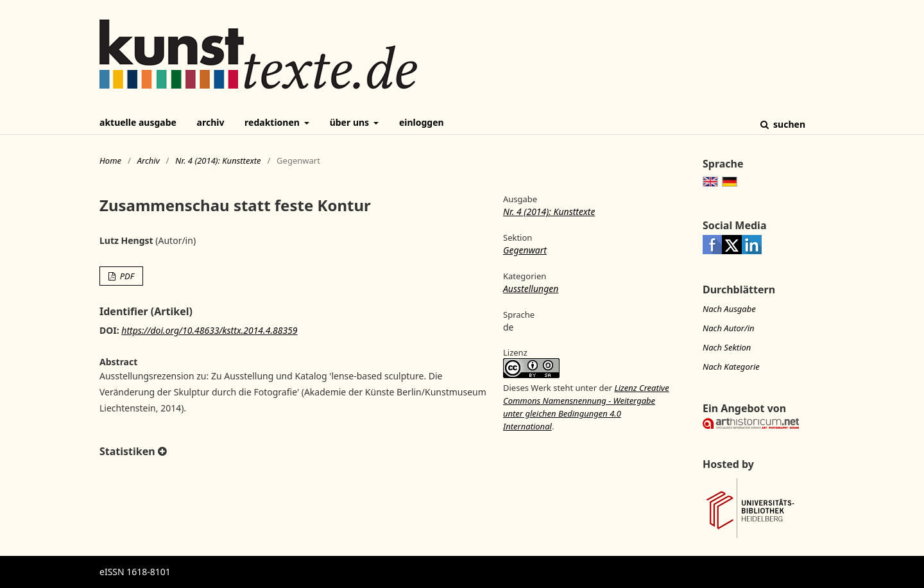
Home (110, 160)
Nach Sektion (727, 347)
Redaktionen (273, 122)
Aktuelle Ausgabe (138, 122)
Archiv (211, 122)
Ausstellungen (531, 289)
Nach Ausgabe (729, 309)
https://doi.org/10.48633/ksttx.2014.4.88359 (209, 330)
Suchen (788, 124)
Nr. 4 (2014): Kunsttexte (218, 160)
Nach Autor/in (729, 328)
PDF (126, 276)
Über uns (351, 122)
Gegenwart (525, 250)
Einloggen (422, 122)
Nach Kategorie (731, 367)
